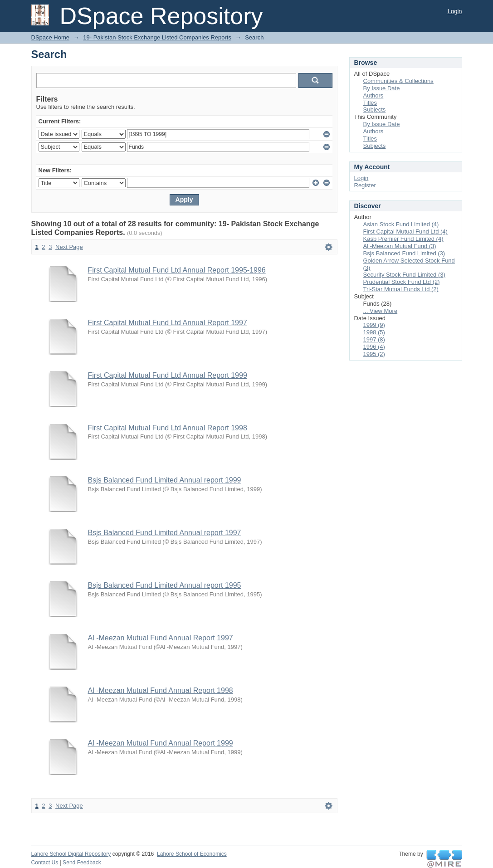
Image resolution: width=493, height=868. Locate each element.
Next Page (69, 247)
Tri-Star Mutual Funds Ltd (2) (401, 289)
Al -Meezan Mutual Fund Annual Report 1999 (161, 743)
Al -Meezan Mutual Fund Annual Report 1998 (161, 690)
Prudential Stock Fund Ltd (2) (402, 282)
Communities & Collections (398, 81)
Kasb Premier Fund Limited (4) (403, 239)
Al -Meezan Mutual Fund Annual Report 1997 (161, 638)
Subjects (375, 110)
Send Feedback (82, 863)
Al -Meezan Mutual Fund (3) (400, 246)
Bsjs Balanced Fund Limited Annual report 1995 (165, 585)
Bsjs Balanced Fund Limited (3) (404, 253)
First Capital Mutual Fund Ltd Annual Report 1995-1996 (177, 270)
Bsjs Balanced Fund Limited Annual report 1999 (165, 480)
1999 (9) (374, 325)
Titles (370, 103)
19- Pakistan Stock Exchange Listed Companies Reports (157, 37)
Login (455, 11)
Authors (373, 95)
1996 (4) (374, 347)
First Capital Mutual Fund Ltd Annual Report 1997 (168, 323)
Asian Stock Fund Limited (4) (401, 224)
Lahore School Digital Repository (71, 854)
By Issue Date (382, 88)
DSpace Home (51, 37)
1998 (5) (374, 332)
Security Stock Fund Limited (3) (404, 275)
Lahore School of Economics (192, 854)
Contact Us (45, 863)
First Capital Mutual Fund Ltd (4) (405, 232)
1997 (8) (374, 339)
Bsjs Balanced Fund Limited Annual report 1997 (165, 533)
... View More (381, 311)
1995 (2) (374, 354)
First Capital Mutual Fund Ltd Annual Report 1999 (168, 375)
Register (365, 185)
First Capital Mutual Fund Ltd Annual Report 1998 (168, 428)
